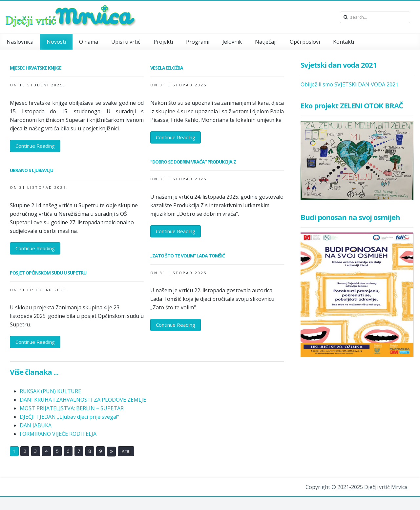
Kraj (126, 451)
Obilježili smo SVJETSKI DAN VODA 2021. (350, 84)
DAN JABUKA (36, 425)
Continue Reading (35, 146)
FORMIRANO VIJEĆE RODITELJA (58, 434)
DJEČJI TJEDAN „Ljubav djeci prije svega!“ (69, 417)
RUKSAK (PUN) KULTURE (50, 391)
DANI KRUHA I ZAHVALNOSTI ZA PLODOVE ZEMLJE (83, 400)
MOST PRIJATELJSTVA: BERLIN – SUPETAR (72, 408)
